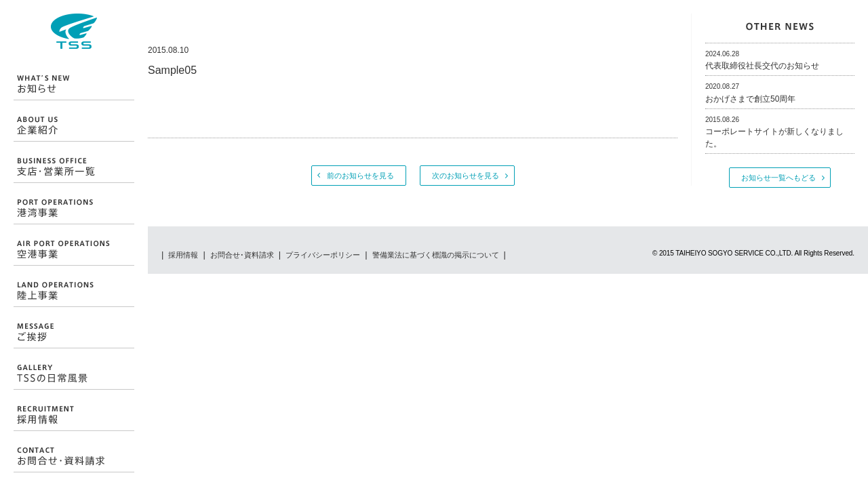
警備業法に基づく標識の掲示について (436, 255)
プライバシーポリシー (323, 255)
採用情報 (183, 255)
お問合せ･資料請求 (242, 255)
